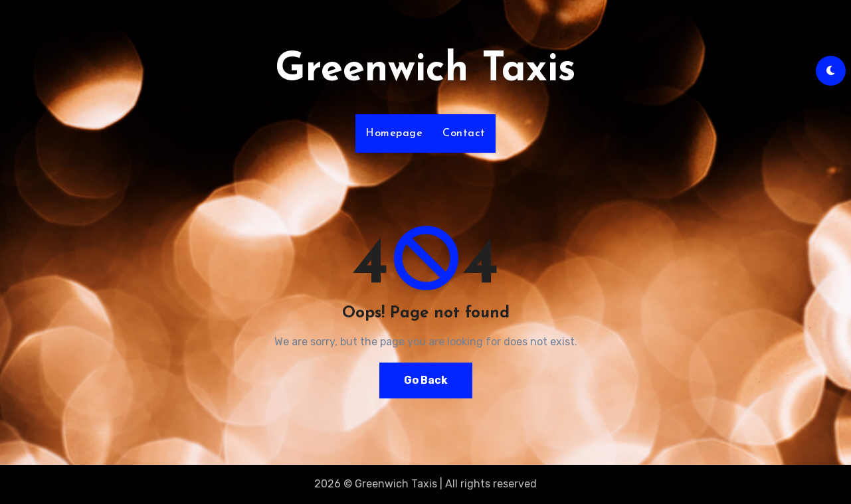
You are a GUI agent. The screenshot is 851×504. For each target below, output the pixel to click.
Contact (464, 133)
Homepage (394, 133)
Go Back (426, 380)
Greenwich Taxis (425, 70)
